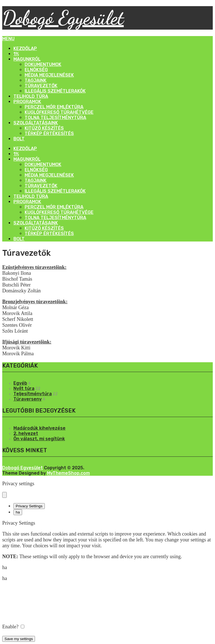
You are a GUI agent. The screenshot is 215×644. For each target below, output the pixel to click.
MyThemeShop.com (68, 473)
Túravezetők (41, 86)
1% (16, 54)
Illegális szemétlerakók (55, 91)
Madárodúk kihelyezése (39, 428)
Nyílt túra (24, 388)
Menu (8, 39)
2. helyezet (26, 433)
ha (18, 512)
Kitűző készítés (44, 128)
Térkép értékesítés (49, 133)
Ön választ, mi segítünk (39, 439)
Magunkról (27, 59)
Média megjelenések (49, 75)
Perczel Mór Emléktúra (54, 107)
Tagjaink (36, 80)
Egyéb (20, 383)
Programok (27, 102)
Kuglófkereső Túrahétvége (59, 112)
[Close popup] (4, 495)
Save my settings (19, 639)
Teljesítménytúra (33, 394)
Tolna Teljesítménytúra (55, 118)
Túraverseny (28, 399)
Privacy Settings (29, 506)
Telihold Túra (31, 96)
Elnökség (36, 70)
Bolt (19, 139)
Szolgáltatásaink (36, 123)
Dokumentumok (43, 64)
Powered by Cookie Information (35, 633)
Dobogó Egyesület (63, 18)
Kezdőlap (25, 48)
